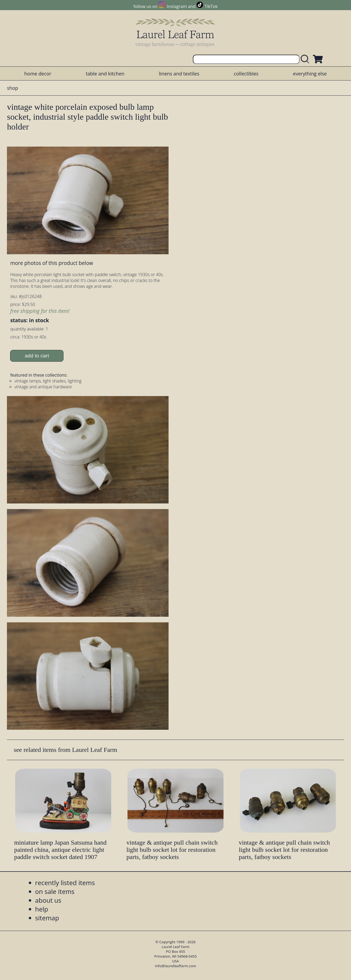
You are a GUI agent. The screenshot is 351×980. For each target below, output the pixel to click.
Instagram (177, 6)
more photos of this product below (51, 263)
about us (48, 900)
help (42, 909)
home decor (38, 74)
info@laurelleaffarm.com (175, 966)
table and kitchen (105, 74)
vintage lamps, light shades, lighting (48, 381)
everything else (310, 74)
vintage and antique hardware (43, 387)
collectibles (246, 74)
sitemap (47, 918)
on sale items (55, 891)
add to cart (37, 356)
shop (12, 88)
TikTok (211, 6)
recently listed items (65, 883)
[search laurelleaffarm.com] (306, 59)
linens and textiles (179, 74)
